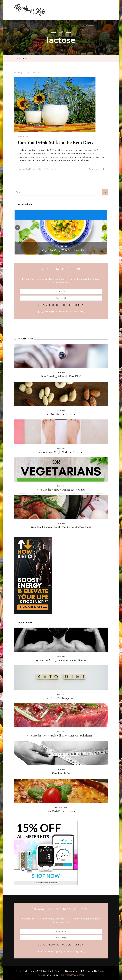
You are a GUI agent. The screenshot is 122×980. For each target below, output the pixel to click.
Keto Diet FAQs (61, 773)
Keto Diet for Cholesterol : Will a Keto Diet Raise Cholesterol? (61, 735)
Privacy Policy (78, 975)
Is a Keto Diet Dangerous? (61, 698)
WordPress (64, 975)
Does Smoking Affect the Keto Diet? (61, 376)
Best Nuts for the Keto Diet (61, 414)
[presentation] (18, 227)
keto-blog (23, 137)
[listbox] (61, 232)
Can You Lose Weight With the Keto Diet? (61, 452)
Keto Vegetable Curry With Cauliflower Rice (61, 250)
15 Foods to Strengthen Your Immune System (61, 660)
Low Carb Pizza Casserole (61, 811)
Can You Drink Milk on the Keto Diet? (57, 142)
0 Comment (50, 169)
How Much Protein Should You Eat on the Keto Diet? (61, 527)
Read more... (97, 169)
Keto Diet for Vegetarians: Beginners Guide (61, 490)
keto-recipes (61, 246)
